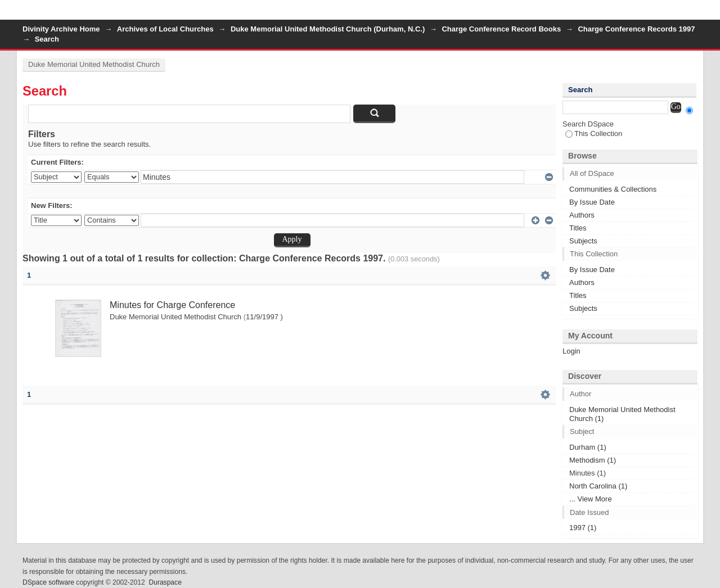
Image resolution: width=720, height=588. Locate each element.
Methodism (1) (593, 460)
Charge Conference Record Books (501, 29)
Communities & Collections (613, 189)
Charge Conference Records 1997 (636, 29)
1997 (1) (583, 528)
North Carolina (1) (598, 486)
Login (688, 14)
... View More (591, 499)
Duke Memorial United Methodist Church (94, 64)
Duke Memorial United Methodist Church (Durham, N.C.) (328, 29)
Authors (582, 215)
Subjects (583, 241)
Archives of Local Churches (165, 29)
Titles (578, 228)
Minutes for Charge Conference (172, 305)
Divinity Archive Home (61, 29)
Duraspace (165, 582)
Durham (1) (588, 447)
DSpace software (48, 582)
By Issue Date (592, 202)
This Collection (594, 134)
